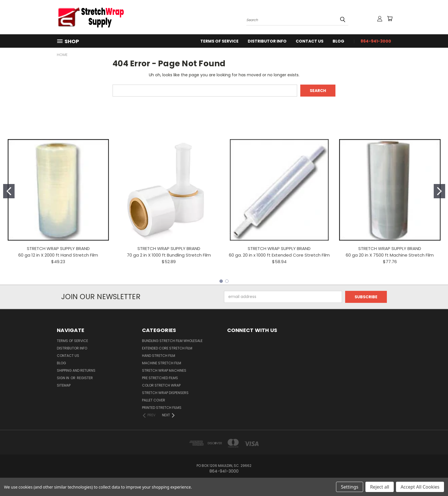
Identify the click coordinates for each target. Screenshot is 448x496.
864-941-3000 (376, 41)
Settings (350, 487)
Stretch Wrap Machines (164, 370)
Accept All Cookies (420, 487)
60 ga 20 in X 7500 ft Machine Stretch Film (390, 255)
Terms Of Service (219, 41)
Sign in (63, 378)
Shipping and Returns (76, 370)
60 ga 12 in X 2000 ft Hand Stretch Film (58, 255)
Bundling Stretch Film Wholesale (172, 341)
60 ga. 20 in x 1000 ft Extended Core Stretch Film (279, 255)
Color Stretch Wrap (161, 385)
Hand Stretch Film (159, 356)
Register (85, 378)
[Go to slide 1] (9, 191)
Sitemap (64, 385)
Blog (338, 41)
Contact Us (310, 41)
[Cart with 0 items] (390, 19)
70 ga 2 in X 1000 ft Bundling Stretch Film (169, 255)
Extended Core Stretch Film (167, 348)
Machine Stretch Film (162, 363)
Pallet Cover (154, 400)
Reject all (380, 487)
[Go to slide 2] (439, 191)
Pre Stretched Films (160, 378)
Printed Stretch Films (162, 408)
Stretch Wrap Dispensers (165, 393)
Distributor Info (267, 41)
